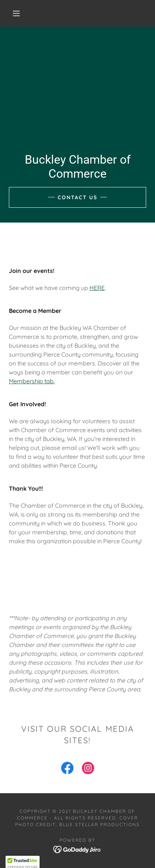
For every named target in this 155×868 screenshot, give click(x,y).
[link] (67, 769)
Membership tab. (32, 381)
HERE (97, 288)
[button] (16, 13)
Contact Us (77, 197)
